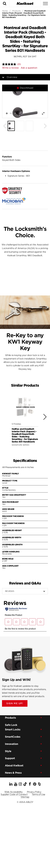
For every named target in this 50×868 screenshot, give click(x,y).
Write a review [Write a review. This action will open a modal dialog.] (10, 68)
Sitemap (25, 797)
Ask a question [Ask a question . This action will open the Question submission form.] (29, 68)
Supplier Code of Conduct (14, 794)
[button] (25, 101)
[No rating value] (10, 64)
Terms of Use (38, 794)
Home (5, 11)
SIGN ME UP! (15, 703)
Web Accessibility (13, 792)
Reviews (10, 591)
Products (16, 11)
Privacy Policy (34, 792)
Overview (14, 77)
